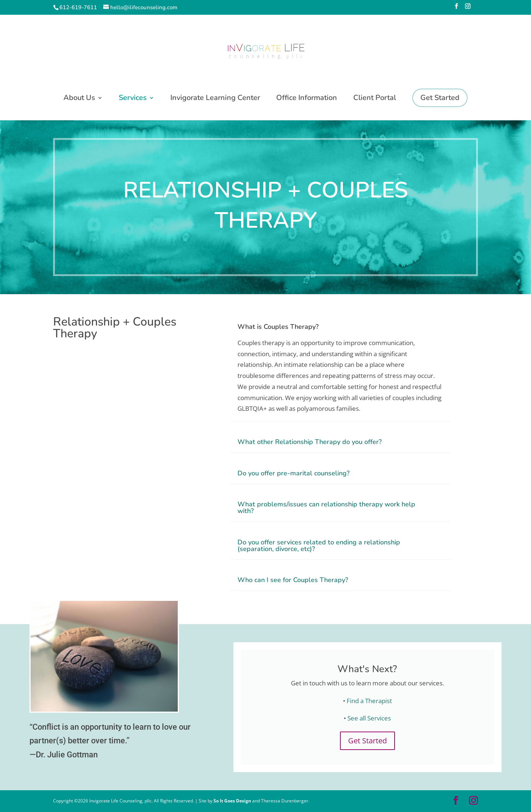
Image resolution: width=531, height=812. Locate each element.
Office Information (307, 99)
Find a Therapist (369, 701)
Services (133, 99)
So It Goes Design (233, 801)
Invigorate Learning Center (215, 99)
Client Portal (375, 99)
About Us (79, 99)
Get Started (367, 741)
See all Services (369, 718)
